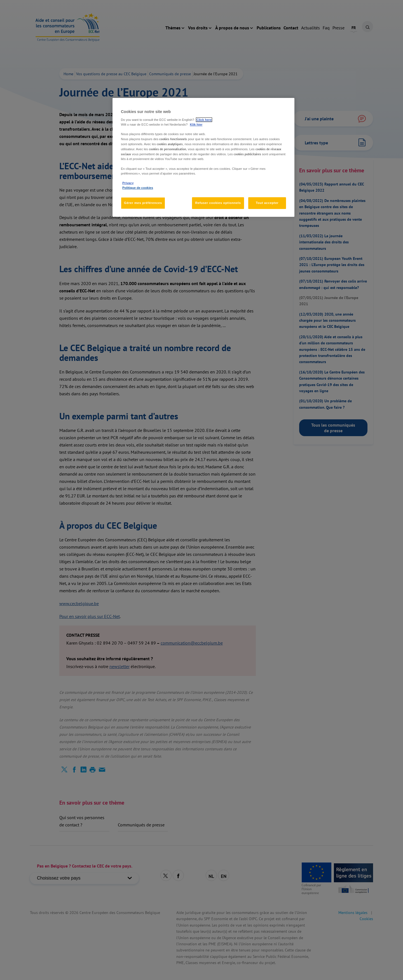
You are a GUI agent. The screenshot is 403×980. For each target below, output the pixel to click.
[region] (203, 157)
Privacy (128, 183)
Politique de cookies (138, 188)
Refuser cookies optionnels (218, 203)
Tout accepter (267, 203)
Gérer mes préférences (143, 203)
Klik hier (196, 124)
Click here (204, 120)
